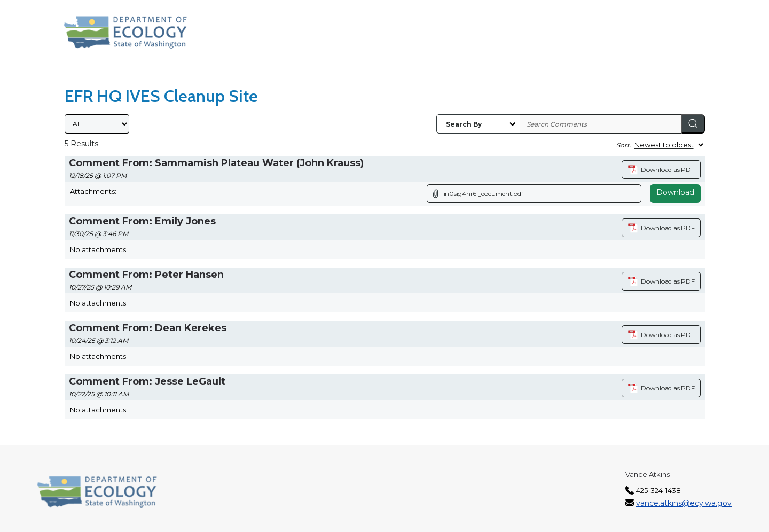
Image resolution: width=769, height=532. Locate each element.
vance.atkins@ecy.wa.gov (684, 503)
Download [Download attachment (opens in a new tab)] (675, 192)
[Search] (693, 124)
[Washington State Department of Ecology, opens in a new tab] (126, 33)
